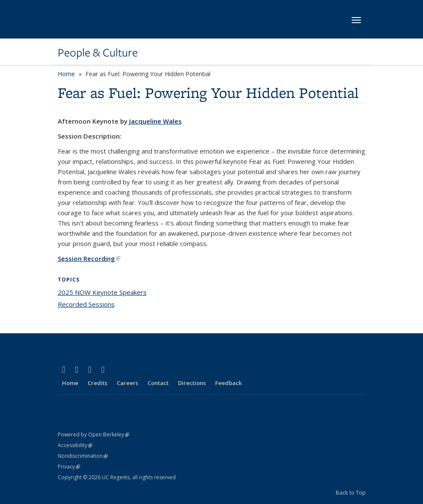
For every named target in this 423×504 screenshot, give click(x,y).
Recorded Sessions (86, 304)
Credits (98, 383)
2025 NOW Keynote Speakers (102, 292)
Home (66, 74)
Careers (127, 383)
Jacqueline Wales (155, 121)
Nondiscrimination (83, 456)
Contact (158, 383)
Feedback (228, 383)
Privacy (69, 467)
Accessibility (75, 445)
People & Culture (98, 53)
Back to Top (351, 492)
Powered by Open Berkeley (93, 434)
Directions (192, 383)
